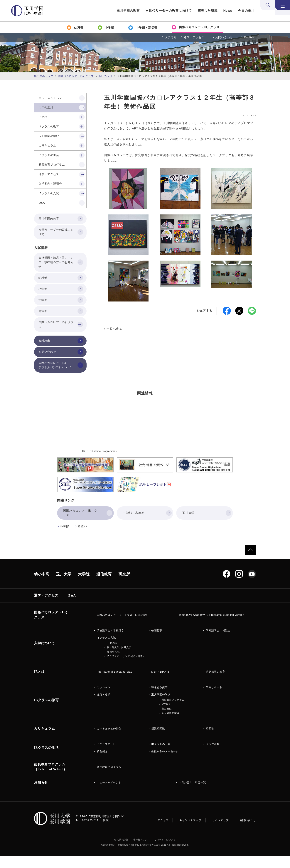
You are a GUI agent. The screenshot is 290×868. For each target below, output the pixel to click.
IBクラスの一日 (106, 756)
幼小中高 (42, 586)
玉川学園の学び (161, 707)
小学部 (64, 538)
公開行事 (157, 643)
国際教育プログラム (173, 712)
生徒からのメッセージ (165, 764)
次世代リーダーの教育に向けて (169, 11)
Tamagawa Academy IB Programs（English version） (213, 627)
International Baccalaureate (114, 684)
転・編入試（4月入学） (120, 660)
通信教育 (104, 586)
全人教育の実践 (170, 725)
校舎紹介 (102, 764)
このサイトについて (165, 852)
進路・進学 (104, 707)
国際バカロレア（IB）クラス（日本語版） (123, 627)
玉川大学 (64, 586)
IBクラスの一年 (161, 756)
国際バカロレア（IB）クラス (76, 76)
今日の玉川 (246, 11)
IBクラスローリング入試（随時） (126, 668)
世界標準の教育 (215, 684)
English (249, 37)
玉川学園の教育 (128, 11)
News (228, 11)
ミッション (104, 699)
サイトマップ (220, 832)
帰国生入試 (113, 664)
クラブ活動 (213, 756)
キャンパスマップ (190, 832)
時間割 (210, 741)
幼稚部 (82, 538)
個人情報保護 (121, 852)
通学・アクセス (194, 37)
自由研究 (167, 721)
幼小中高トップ (44, 76)
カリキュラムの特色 (109, 741)
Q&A (72, 608)
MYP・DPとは (160, 684)
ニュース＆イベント (109, 795)
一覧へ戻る (114, 329)
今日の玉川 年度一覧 (192, 795)
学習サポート (214, 699)
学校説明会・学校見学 (110, 643)
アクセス (163, 832)
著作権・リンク (141, 852)
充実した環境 (208, 11)
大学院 (84, 586)
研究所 (124, 586)
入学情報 (171, 37)
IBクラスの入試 (106, 650)
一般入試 (112, 655)
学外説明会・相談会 (218, 643)
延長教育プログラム (109, 779)
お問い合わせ (224, 37)
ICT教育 (166, 716)
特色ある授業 (160, 699)
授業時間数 (158, 741)
